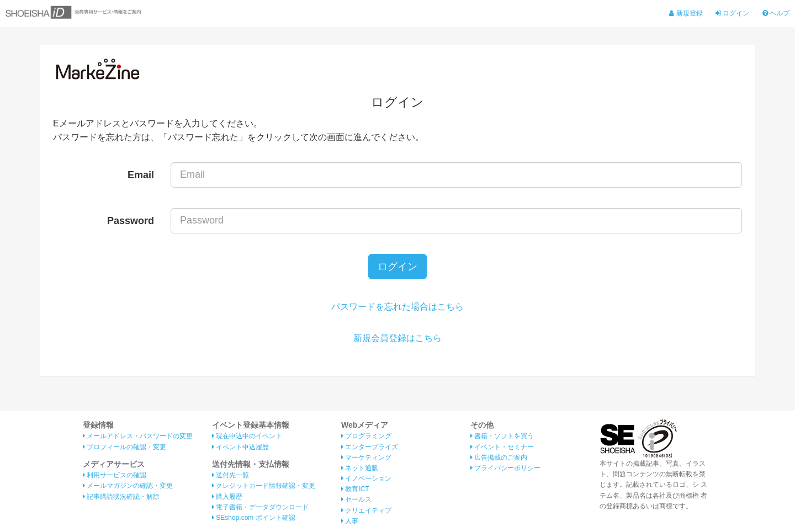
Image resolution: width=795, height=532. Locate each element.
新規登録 (686, 13)
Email (141, 175)
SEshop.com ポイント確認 (254, 518)
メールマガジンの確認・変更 (128, 486)
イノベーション (366, 478)
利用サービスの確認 (115, 475)
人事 (350, 521)
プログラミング (366, 436)
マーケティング (366, 457)
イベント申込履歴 (240, 447)
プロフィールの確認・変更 (124, 447)
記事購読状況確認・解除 (121, 497)
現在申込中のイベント (247, 436)
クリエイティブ (366, 510)
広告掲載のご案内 (499, 457)
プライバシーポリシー (505, 468)
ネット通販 (360, 468)
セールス (356, 499)
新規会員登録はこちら (397, 338)
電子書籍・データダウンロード (260, 507)
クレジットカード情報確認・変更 (264, 486)
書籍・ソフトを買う (502, 436)
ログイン (732, 13)
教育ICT (355, 489)
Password (131, 221)
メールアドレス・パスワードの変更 (138, 436)
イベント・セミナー (502, 447)
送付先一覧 (230, 475)
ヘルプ (776, 13)
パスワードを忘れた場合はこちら (397, 307)
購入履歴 (227, 497)
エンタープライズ (370, 447)
